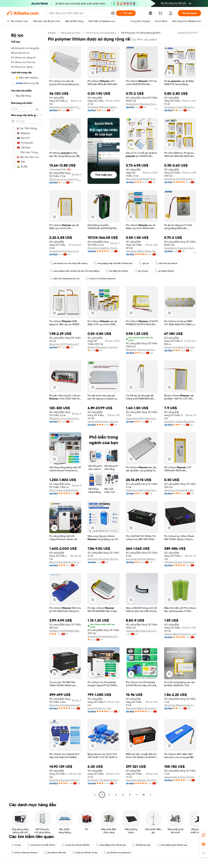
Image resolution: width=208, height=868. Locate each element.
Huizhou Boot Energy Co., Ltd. (180, 634)
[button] (113, 13)
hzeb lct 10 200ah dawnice (101, 279)
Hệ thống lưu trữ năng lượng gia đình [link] (141, 33)
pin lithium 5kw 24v (55, 853)
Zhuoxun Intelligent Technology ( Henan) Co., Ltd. (180, 347)
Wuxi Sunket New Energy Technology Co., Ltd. (65, 562)
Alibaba (52, 33)
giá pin (144, 263)
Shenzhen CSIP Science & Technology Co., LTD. (65, 344)
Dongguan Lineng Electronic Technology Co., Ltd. (180, 107)
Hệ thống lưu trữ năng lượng (101, 33)
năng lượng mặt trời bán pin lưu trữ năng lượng (75, 271)
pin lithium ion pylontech (118, 853)
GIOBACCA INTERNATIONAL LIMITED (65, 631)
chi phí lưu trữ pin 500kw (76, 845)
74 (144, 795)
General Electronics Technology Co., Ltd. (104, 421)
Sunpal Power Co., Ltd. (99, 708)
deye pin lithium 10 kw (85, 853)
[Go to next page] (150, 795)
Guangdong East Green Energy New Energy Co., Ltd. (142, 490)
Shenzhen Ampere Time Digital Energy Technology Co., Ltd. (142, 780)
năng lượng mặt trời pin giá (111, 845)
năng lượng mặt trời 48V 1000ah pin (113, 263)
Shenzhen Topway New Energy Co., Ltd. (180, 421)
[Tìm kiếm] (126, 13)
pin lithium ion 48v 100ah (41, 845)
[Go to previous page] (95, 795)
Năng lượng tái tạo (71, 33)
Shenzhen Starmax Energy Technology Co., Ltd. (65, 780)
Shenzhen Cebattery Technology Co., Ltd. (104, 248)
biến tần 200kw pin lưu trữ (65, 279)
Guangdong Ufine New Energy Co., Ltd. (142, 418)
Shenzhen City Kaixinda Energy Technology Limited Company (104, 780)
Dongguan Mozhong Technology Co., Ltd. (180, 705)
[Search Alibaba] (79, 13)
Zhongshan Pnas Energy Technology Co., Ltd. (65, 251)
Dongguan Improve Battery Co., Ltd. (142, 559)
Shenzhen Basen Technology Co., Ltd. (142, 708)
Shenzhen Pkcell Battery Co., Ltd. (104, 636)
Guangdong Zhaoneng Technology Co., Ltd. (142, 104)
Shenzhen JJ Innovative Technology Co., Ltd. (65, 107)
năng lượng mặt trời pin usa (172, 845)
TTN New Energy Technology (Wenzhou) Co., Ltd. (180, 562)
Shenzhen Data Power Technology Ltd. (142, 179)
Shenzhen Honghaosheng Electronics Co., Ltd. (65, 705)
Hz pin (16, 845)
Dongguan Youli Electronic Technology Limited (180, 179)
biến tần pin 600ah (166, 263)
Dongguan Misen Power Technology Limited (142, 251)
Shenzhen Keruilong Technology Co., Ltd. (104, 559)
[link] (203, 835)
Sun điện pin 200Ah (117, 271)
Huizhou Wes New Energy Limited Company (142, 631)
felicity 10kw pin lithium (24, 853)
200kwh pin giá (141, 845)
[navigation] (26, 414)
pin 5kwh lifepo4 (164, 271)
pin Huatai (141, 271)
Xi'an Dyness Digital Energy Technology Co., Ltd (65, 490)
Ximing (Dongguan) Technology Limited (104, 347)
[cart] (161, 14)
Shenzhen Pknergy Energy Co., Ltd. (142, 350)
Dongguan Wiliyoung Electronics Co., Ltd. (104, 107)
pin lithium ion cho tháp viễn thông (69, 263)
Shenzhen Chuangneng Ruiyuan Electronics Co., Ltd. (180, 490)
